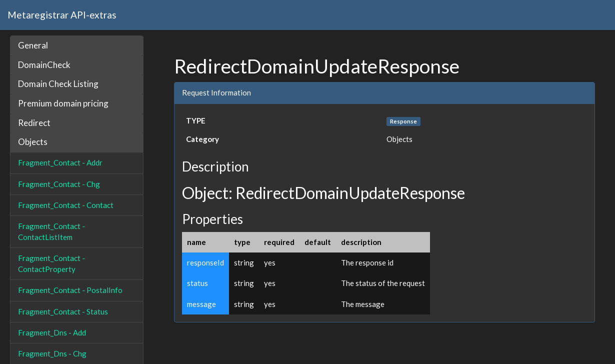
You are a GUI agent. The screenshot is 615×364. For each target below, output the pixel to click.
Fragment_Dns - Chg (52, 353)
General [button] (33, 45)
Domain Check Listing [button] (58, 84)
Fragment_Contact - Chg (59, 184)
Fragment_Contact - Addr (60, 162)
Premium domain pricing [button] (63, 103)
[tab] (77, 46)
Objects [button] (33, 142)
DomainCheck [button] (44, 65)
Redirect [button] (34, 123)
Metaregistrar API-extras (62, 15)
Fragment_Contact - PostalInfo (70, 290)
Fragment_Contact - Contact (66, 205)
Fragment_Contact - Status (63, 311)
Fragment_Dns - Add (52, 332)
